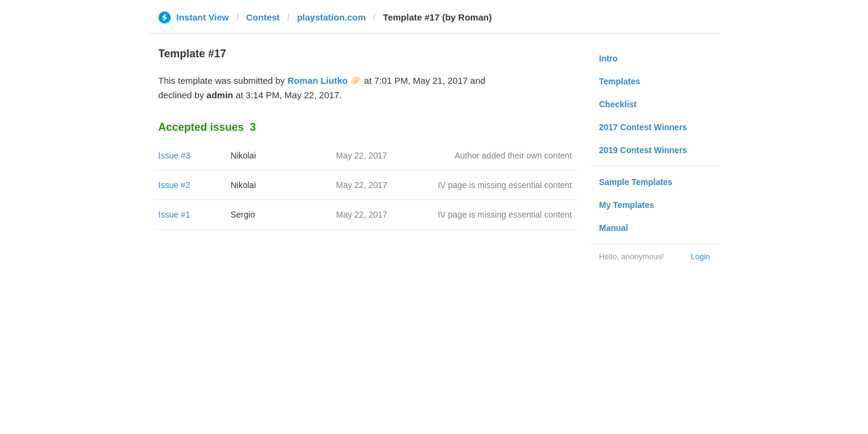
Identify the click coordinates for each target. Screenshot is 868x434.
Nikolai (244, 156)
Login (700, 256)
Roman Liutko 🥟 (325, 80)
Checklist (618, 104)
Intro (609, 58)
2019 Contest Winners (643, 150)
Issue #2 (175, 185)
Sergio (243, 215)
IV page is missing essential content (505, 185)
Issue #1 (175, 215)
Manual (614, 228)
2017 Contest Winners (643, 127)
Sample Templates (636, 182)
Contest (263, 17)
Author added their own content (513, 156)
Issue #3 (175, 156)
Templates (620, 81)
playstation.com (332, 17)
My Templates (627, 205)
